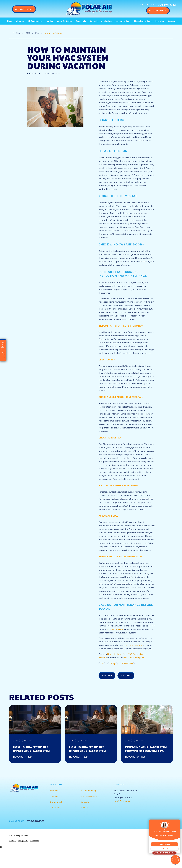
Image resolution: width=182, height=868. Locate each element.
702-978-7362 (167, 4)
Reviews (85, 807)
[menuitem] (12, 841)
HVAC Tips (113, 664)
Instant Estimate (24, 9)
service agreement (133, 645)
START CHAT (164, 844)
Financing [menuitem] (160, 21)
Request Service (158, 10)
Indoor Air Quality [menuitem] (64, 21)
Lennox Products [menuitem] (123, 21)
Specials (85, 802)
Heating (54, 796)
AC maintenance (115, 629)
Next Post (126, 676)
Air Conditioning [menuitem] (35, 21)
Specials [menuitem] (94, 21)
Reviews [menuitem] (171, 21)
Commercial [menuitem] (81, 21)
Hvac (102, 664)
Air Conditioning (88, 791)
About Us (54, 791)
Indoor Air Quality (89, 796)
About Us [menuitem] (20, 21)
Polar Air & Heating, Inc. (134, 658)
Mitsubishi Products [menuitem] (143, 21)
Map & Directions (122, 801)
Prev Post (107, 676)
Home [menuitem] (10, 21)
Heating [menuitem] (49, 21)
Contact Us (55, 807)
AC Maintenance (127, 664)
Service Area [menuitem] (107, 21)
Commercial (56, 802)
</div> (18, 858)
